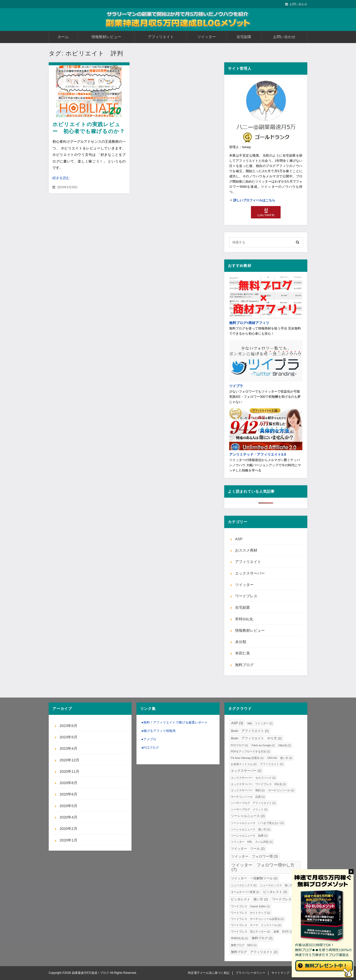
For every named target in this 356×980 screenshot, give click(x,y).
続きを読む (61, 178)
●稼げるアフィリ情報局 (158, 731)
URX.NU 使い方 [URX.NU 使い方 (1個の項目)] (280, 758)
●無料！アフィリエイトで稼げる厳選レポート (175, 722)
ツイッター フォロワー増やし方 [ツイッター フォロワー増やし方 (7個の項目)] (263, 867)
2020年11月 (69, 771)
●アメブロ (149, 739)
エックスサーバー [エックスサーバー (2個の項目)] (246, 771)
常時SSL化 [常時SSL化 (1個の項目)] (239, 938)
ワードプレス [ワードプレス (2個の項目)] (284, 899)
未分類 (241, 642)
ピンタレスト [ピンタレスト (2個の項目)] (275, 892)
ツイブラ (236, 386)
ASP (239, 539)
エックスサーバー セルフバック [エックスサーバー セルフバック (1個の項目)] (253, 778)
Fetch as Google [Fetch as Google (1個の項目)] (263, 745)
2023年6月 (68, 726)
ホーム (63, 37)
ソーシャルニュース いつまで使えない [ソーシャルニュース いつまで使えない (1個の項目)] (257, 823)
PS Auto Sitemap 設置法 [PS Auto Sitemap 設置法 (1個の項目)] (247, 758)
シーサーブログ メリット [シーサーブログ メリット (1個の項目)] (249, 809)
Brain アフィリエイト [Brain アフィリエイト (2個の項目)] (250, 731)
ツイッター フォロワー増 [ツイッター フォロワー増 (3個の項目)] (255, 856)
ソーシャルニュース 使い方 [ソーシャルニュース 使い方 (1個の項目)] (251, 829)
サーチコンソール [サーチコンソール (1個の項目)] (281, 790)
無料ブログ (244, 665)
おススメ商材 (246, 550)
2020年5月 (68, 806)
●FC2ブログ (150, 748)
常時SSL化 (244, 619)
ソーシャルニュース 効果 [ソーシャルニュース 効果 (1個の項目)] (249, 836)
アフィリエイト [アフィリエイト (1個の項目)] (272, 764)
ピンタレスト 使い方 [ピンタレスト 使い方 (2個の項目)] (249, 899)
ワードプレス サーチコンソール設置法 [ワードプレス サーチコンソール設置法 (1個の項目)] (257, 919)
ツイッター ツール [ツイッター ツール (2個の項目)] (248, 849)
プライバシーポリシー (250, 973)
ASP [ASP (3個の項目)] (237, 723)
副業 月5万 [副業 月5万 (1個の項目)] (283, 932)
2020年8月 (68, 783)
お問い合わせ (298, 4)
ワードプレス (246, 596)
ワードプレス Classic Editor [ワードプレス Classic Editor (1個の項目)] (250, 906)
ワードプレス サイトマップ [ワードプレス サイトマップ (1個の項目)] (251, 913)
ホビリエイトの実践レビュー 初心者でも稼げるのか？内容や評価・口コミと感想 (89, 131)
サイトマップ (280, 973)
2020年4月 (68, 817)
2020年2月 (68, 828)
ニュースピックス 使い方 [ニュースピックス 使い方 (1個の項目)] (278, 885)
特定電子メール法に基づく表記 (209, 973)
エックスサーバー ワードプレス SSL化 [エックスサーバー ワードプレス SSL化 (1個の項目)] (258, 784)
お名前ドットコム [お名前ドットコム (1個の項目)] (244, 764)
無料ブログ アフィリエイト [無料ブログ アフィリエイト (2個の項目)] (254, 952)
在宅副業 (244, 37)
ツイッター (207, 37)
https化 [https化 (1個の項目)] (285, 745)
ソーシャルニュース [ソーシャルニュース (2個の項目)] (248, 816)
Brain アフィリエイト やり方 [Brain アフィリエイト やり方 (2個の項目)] (256, 738)
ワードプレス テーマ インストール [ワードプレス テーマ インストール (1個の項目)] (256, 925)
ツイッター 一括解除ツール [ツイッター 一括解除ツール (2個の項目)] (254, 878)
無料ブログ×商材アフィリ (249, 323)
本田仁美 (243, 653)
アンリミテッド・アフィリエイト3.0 (258, 454)
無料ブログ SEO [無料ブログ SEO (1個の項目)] (244, 945)
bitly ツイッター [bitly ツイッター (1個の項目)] (260, 723)
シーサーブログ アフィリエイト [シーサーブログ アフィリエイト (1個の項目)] (253, 803)
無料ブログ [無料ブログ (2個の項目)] (262, 938)
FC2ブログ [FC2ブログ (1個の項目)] (239, 745)
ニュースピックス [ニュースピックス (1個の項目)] (244, 885)
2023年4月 (68, 748)
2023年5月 (68, 737)
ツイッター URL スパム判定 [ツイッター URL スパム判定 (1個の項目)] (252, 842)
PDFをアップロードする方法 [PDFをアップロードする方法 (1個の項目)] (250, 751)
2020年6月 (68, 794)
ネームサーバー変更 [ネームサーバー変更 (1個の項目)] (245, 892)
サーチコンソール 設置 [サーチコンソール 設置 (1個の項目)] (248, 797)
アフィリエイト (161, 37)
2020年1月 (68, 840)
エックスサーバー (250, 573)
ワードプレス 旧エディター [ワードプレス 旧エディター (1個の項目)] (251, 932)
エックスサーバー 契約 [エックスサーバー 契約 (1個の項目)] (248, 790)
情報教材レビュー (106, 37)
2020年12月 (69, 760)
